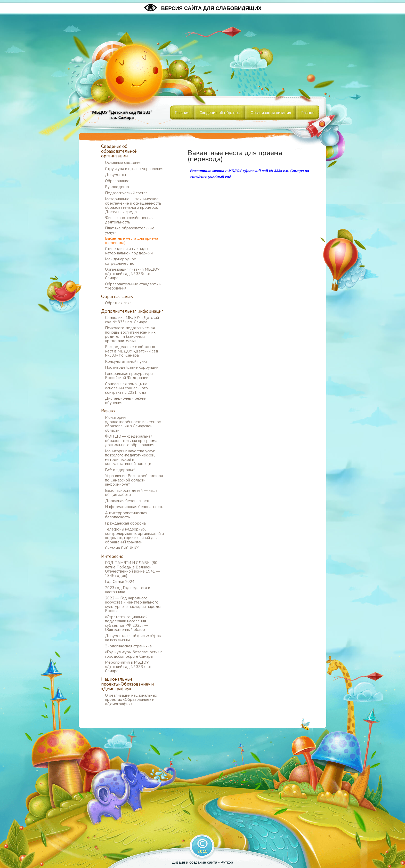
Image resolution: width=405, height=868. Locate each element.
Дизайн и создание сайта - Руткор (202, 862)
